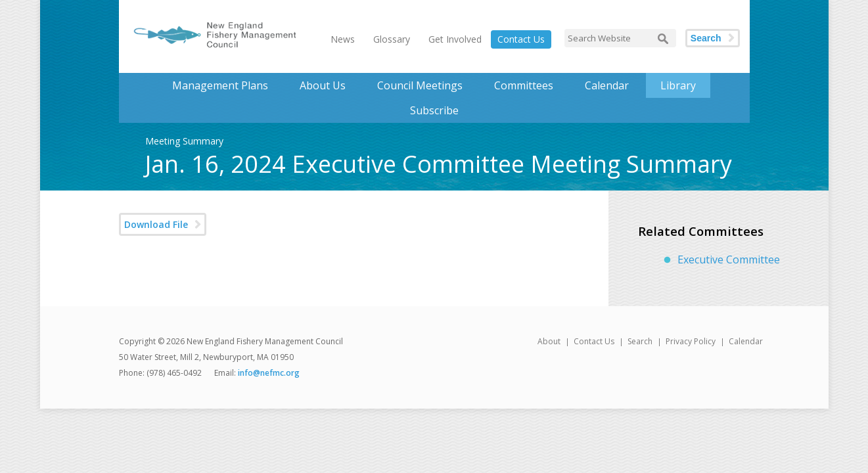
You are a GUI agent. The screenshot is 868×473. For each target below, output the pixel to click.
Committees (524, 85)
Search (706, 38)
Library (678, 85)
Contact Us (521, 39)
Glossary (392, 39)
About (549, 341)
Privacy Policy (691, 341)
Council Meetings (420, 85)
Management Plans (220, 85)
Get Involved (455, 39)
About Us (323, 85)
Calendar (607, 85)
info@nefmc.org (269, 373)
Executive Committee (729, 259)
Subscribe (434, 110)
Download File (156, 224)
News (343, 39)
